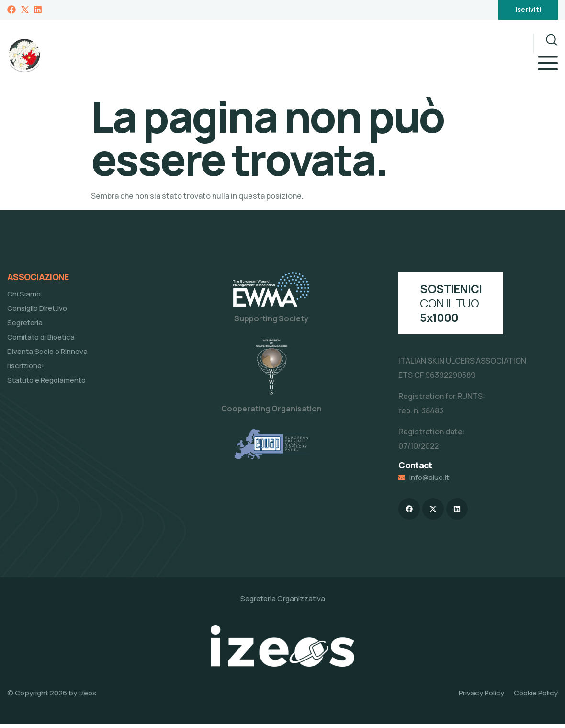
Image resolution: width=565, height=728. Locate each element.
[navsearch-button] (546, 43)
